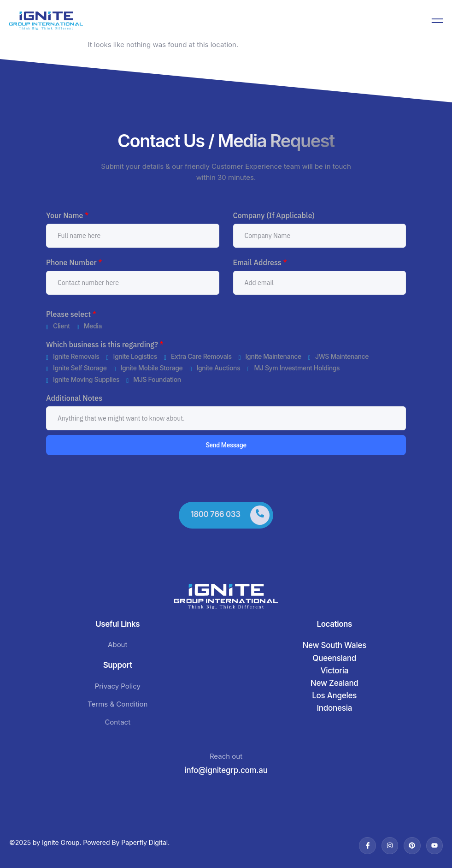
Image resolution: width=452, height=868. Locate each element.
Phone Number (74, 262)
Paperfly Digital (144, 842)
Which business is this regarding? (105, 345)
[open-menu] (437, 21)
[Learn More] (226, 515)
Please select (71, 314)
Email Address (260, 262)
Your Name (67, 215)
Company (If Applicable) (274, 215)
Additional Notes (74, 398)
